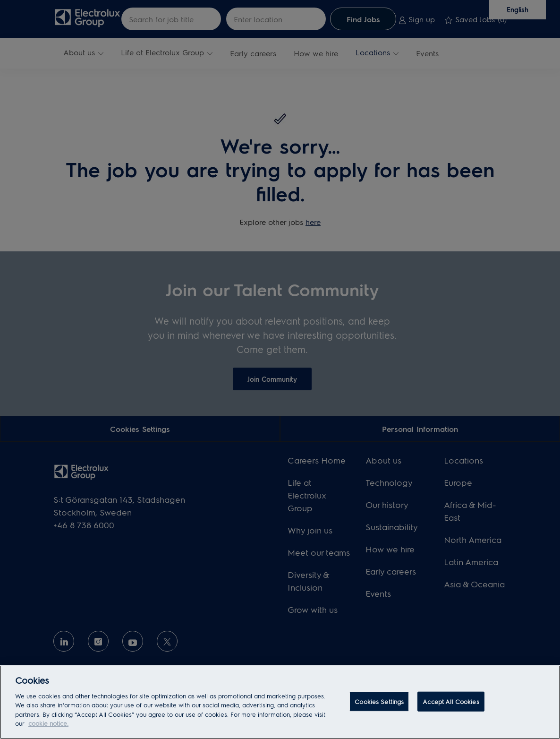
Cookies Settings (379, 701)
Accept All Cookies (451, 701)
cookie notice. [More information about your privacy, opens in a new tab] (48, 723)
